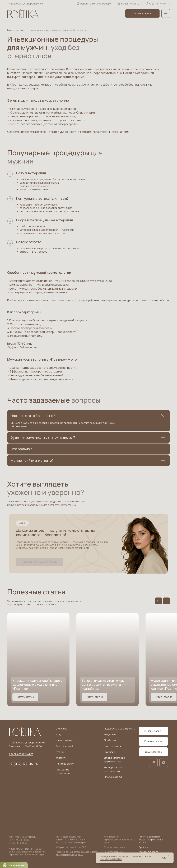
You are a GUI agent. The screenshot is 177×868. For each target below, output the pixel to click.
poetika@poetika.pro (21, 754)
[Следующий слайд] (166, 601)
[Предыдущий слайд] (159, 601)
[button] (40, 562)
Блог (23, 30)
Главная (11, 30)
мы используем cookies (111, 859)
